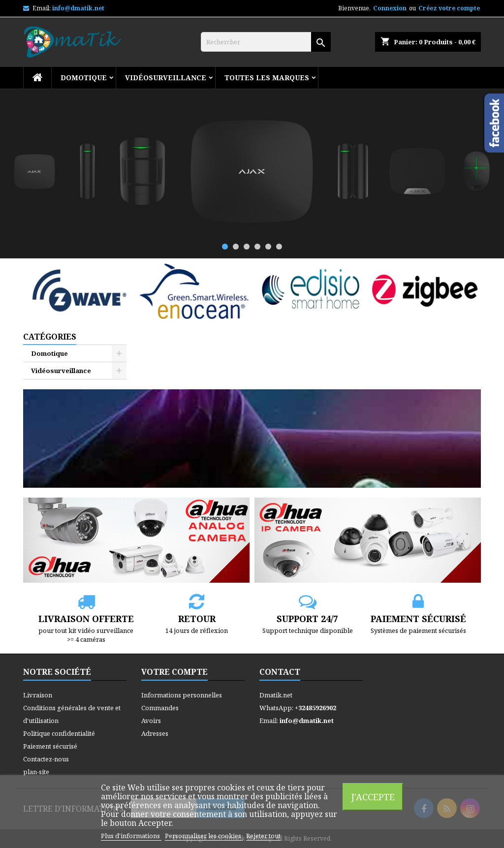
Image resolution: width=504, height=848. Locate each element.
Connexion (390, 8)
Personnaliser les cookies (204, 836)
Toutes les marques (267, 78)
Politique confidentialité (59, 733)
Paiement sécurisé (50, 746)
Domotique (84, 78)
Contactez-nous (46, 759)
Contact (280, 672)
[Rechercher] (266, 42)
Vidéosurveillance (166, 78)
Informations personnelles (182, 695)
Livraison (38, 695)
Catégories (50, 337)
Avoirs (151, 721)
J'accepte (373, 797)
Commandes (160, 708)
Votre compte (174, 672)
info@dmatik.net (78, 8)
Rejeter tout (263, 836)
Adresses (155, 733)
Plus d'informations (131, 836)
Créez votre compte (449, 8)
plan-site (36, 772)
